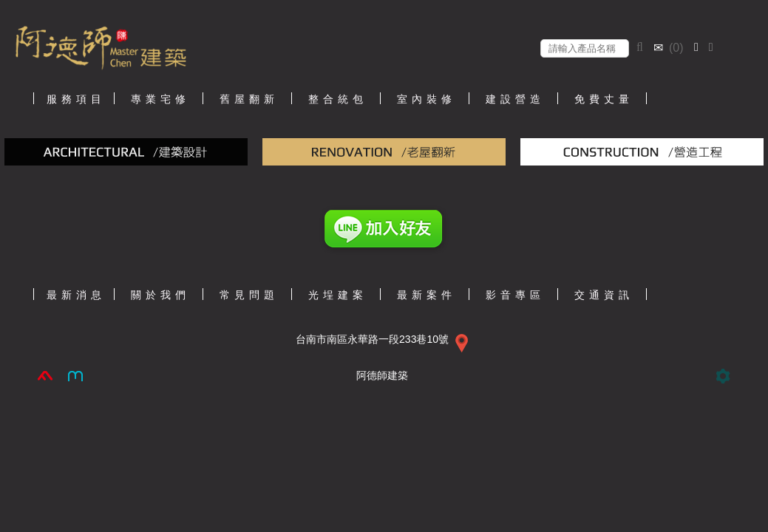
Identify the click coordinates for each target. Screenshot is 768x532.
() (670, 48)
